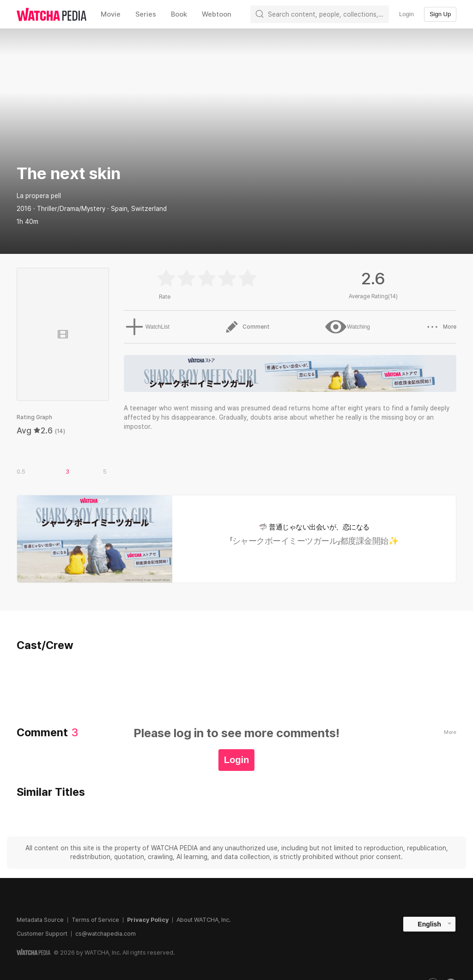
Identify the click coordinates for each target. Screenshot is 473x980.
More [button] (441, 327)
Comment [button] (246, 327)
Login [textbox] (406, 14)
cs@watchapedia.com (106, 934)
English (429, 924)
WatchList (145, 327)
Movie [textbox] (111, 14)
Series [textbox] (146, 14)
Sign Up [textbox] (440, 14)
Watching (347, 327)
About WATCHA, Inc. (203, 920)
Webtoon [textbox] (217, 14)
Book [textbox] (179, 14)
